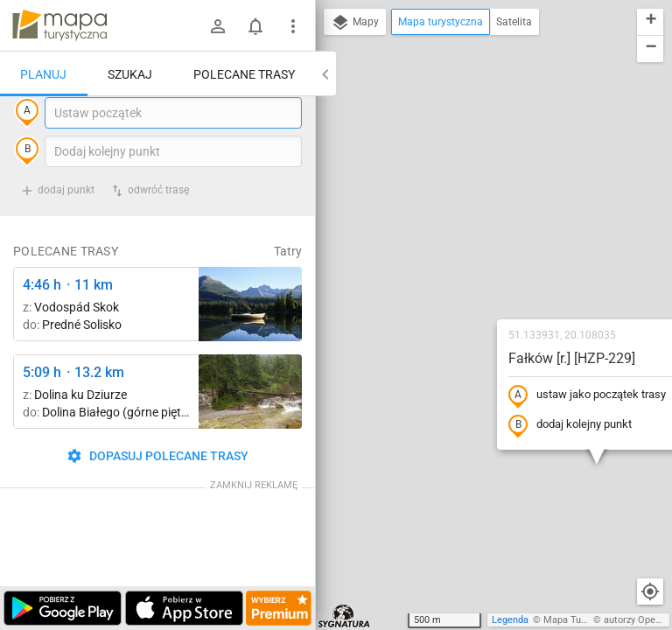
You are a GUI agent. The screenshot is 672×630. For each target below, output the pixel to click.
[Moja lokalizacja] (650, 591)
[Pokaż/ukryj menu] (293, 26)
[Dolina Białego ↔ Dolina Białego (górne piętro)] (250, 427)
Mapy (355, 23)
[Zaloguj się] (218, 26)
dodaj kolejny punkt (467, 269)
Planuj (43, 74)
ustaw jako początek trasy (484, 239)
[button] (580, 175)
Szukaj (130, 74)
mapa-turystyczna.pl (59, 25)
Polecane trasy (244, 74)
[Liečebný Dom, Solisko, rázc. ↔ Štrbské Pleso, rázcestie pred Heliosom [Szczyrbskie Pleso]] (250, 340)
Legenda (510, 620)
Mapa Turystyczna (583, 620)
